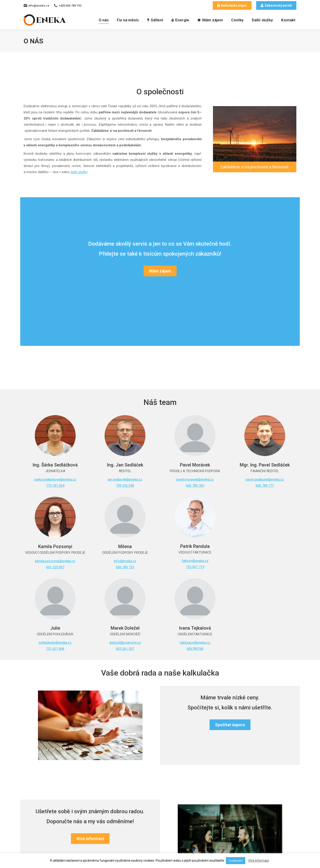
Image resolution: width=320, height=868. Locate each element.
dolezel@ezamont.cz (125, 643)
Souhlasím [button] (236, 861)
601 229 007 (55, 567)
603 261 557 (125, 649)
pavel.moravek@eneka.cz (195, 479)
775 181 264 (55, 486)
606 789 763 (195, 486)
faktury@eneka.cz (195, 561)
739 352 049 (125, 486)
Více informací (259, 861)
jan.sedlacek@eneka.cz (125, 479)
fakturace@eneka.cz (195, 643)
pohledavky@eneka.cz (55, 643)
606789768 (195, 649)
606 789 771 (265, 486)
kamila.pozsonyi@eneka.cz (55, 561)
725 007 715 (195, 567)
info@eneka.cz (125, 561)
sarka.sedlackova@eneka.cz (55, 479)
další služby (79, 172)
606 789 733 (125, 567)
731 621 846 (55, 649)
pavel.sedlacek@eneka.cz (265, 479)
